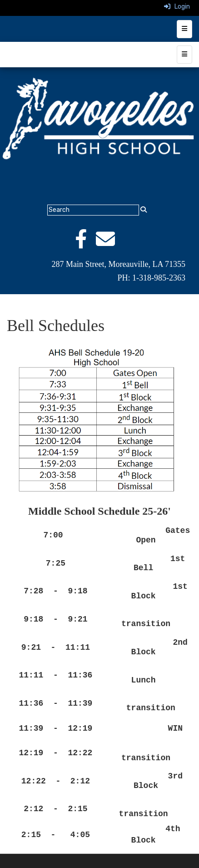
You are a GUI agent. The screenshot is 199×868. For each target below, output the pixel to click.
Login (177, 7)
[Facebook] (85, 244)
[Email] (110, 244)
